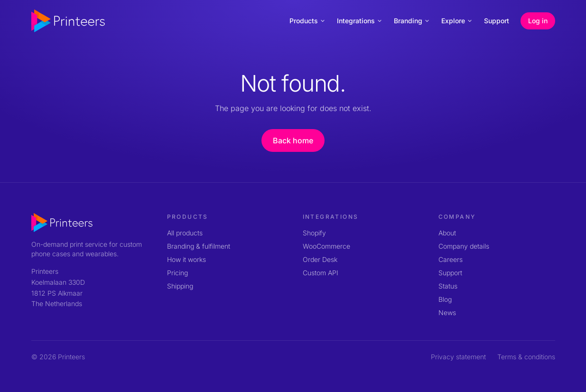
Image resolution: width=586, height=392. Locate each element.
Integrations (360, 21)
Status (448, 286)
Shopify (314, 233)
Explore (457, 21)
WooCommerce (326, 246)
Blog (445, 299)
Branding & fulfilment (199, 246)
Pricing (177, 273)
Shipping (180, 286)
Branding (412, 21)
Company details (464, 246)
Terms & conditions (526, 357)
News (447, 313)
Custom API (321, 273)
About (447, 233)
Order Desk (320, 259)
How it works (186, 259)
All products (185, 233)
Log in (538, 21)
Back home (293, 140)
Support (497, 21)
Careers (451, 259)
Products (307, 21)
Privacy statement (458, 357)
